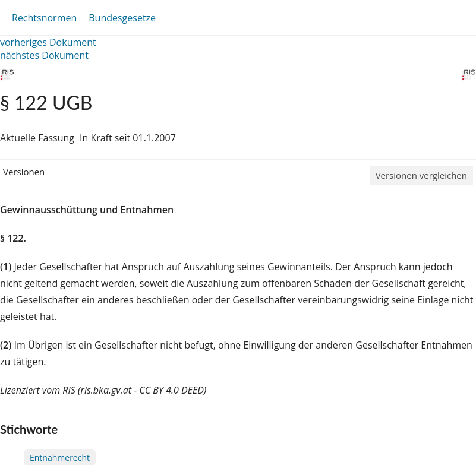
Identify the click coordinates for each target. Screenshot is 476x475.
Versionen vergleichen (421, 175)
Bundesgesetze (122, 18)
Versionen (24, 172)
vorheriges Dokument (48, 42)
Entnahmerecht (60, 457)
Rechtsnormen (44, 18)
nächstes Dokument (44, 55)
